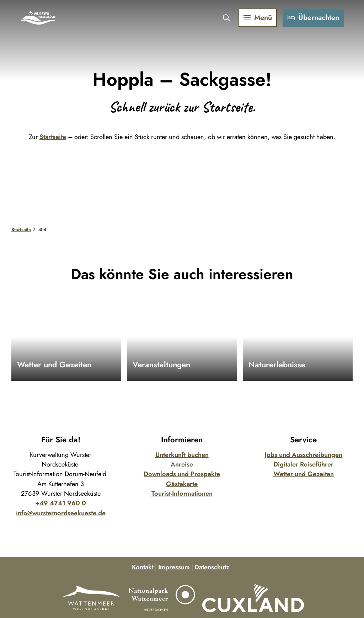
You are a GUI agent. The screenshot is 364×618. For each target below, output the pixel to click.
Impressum (174, 567)
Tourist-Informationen (182, 494)
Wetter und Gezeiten (303, 474)
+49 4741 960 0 (61, 503)
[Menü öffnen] (255, 21)
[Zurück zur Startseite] (42, 21)
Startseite (53, 137)
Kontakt (143, 567)
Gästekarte (182, 484)
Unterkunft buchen (182, 455)
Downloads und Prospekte (182, 474)
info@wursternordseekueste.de (61, 513)
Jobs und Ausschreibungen (303, 455)
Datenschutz (212, 567)
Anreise (182, 464)
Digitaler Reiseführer (303, 464)
